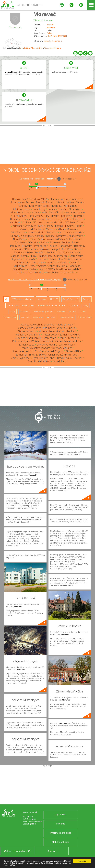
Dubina (52, 209)
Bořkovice (76, 199)
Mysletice (52, 232)
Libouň (78, 226)
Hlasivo (26, 212)
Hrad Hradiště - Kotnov (70, 358)
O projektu (60, 814)
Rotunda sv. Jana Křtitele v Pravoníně (33, 341)
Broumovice (17, 202)
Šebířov (29, 252)
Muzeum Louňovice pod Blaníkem (57, 331)
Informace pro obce (61, 833)
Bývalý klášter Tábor (44, 358)
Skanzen (86, 299)
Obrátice (32, 239)
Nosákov (40, 236)
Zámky (12, 312)
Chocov (23, 206)
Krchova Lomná (43, 222)
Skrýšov (63, 252)
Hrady (86, 305)
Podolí (75, 242)
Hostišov (66, 216)
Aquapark (42, 299)
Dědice (46, 206)
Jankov (32, 219)
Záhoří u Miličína (58, 266)
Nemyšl (15, 236)
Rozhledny (74, 305)
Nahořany (65, 232)
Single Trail (38, 318)
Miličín (61, 229)
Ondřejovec (21, 242)
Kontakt (52, 851)
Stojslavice (16, 259)
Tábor (50, 33)
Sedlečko (40, 252)
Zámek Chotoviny (69, 335)
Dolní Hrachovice (21, 209)
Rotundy (61, 312)
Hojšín (45, 212)
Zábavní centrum (67, 318)
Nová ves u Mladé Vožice (70, 236)
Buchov (30, 202)
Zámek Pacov (60, 361)
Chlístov (80, 202)
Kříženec (18, 226)
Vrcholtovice (20, 266)
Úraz (61, 259)
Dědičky (57, 206)
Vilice (29, 262)
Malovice (51, 229)
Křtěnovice (30, 226)
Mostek (32, 232)
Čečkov (70, 202)
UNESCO (54, 299)
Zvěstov (74, 273)
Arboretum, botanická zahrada (52, 305)
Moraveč (45, 14)
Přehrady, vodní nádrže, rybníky (20, 305)
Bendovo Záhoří (39, 199)
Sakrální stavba (85, 318)
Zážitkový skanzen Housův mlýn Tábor (57, 355)
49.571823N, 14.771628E (57, 36)
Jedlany (58, 219)
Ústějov (69, 259)
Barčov (16, 199)
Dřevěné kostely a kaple (42, 312)
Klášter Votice (50, 335)
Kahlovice (78, 219)
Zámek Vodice (27, 345)
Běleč (25, 199)
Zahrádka (57, 48)
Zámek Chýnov (55, 351)
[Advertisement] (47, 145)
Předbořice (40, 246)
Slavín (24, 256)
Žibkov (55, 273)
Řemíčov (67, 249)
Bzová (61, 202)
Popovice (15, 246)
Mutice (41, 232)
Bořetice (64, 199)
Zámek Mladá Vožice (30, 328)
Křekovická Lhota (76, 222)
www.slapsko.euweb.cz (53, 41)
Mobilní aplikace (61, 842)
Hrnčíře (14, 219)
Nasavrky (77, 232)
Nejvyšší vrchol (10, 318)
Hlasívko (15, 212)
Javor (21, 48)
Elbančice (63, 209)
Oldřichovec (74, 239)
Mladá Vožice (18, 232)
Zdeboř (77, 269)
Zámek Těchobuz (69, 338)
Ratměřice (31, 249)
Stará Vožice (76, 256)
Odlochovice (46, 239)
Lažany (49, 226)
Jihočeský (51, 27)
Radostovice (66, 246)
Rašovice (18, 249)
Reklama (61, 824)
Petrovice (55, 242)
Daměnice (35, 206)
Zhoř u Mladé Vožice (38, 273)
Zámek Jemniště (25, 355)
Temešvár (30, 259)
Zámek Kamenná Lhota (68, 341)
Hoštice (55, 216)
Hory (46, 216)
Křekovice (59, 222)
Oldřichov (60, 239)
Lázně (83, 312)
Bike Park (25, 318)
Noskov (50, 236)
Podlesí (66, 242)
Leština (27, 48)
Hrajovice (77, 216)
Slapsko (50, 25)
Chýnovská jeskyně (47, 345)
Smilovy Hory (45, 256)
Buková (40, 202)
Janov (41, 219)
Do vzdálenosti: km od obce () (35, 279)
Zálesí (42, 269)
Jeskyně (72, 312)
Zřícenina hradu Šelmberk (59, 325)
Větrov (20, 262)
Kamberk (15, 222)
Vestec (79, 259)
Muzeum (51, 318)
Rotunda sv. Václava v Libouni (59, 328)
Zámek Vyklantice (21, 358)
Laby (41, 226)
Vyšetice (42, 266)
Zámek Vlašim (67, 345)
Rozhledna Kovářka (31, 325)
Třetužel (42, 259)
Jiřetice (67, 219)
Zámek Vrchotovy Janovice (36, 348)
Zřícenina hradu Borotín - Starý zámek (36, 338)
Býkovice (51, 202)
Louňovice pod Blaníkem (30, 229)
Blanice (54, 199)
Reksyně (55, 249)
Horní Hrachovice (75, 212)
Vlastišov (51, 262)
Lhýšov (69, 226)
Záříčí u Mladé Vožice (59, 269)
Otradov (34, 242)
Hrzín (24, 219)
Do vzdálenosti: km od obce (38, 179)
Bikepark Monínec (62, 348)
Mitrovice (72, 229)
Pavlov (44, 242)
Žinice (64, 273)
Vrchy (32, 266)
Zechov (21, 273)
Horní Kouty (19, 216)
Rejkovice (44, 249)
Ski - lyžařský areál (71, 299)
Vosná (74, 262)
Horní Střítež (35, 216)
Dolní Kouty (39, 209)
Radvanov (80, 246)
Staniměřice (61, 256)
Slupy (41, 48)
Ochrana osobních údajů (17, 851)
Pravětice (27, 246)
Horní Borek (57, 212)
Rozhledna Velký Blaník (28, 335)
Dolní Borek (69, 206)
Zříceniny (24, 312)
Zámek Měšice (73, 351)
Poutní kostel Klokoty (39, 361)
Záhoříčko (74, 266)
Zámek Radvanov (27, 331)
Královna (27, 222)
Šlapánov (75, 252)
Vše (6, 299)
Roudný (18, 252)
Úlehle (52, 259)
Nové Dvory (19, 239)
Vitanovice (48, 48)
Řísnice (78, 249)
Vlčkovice (63, 262)
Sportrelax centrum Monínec (29, 351)
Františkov (76, 209)
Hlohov (36, 212)
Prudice (53, 246)
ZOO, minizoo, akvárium (23, 299)
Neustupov (27, 236)
